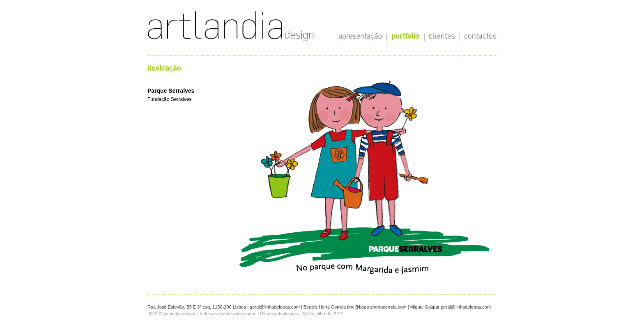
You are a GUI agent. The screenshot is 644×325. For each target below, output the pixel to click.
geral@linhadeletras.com (275, 307)
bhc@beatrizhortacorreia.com (377, 307)
